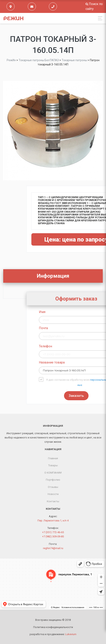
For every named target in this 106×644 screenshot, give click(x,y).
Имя (61, 312)
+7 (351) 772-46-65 (53, 532)
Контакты (53, 501)
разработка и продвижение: (53, 634)
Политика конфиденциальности (53, 627)
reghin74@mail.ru (53, 548)
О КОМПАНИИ (53, 473)
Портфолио (53, 480)
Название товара (71, 362)
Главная (53, 458)
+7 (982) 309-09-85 (53, 536)
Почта (63, 328)
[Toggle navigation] (99, 18)
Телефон (65, 346)
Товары (53, 465)
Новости (53, 494)
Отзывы (53, 487)
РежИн (13, 18)
